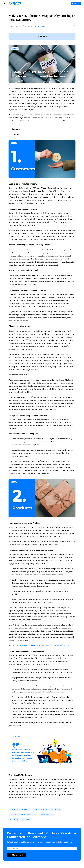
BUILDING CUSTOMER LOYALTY (23, 815)
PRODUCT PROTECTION (20, 819)
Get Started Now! (16, 855)
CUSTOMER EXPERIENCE (20, 810)
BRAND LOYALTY (47, 815)
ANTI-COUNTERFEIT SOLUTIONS (47, 810)
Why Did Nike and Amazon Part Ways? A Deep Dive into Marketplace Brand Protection (39, 645)
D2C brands (42, 26)
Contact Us (76, 3)
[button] (5, 4)
